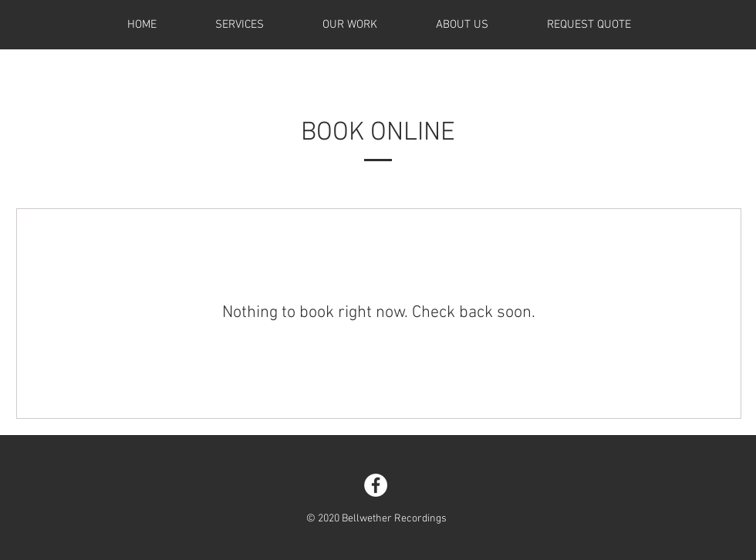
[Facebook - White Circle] (376, 485)
